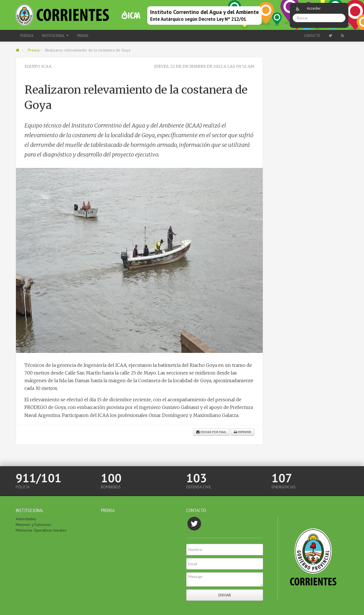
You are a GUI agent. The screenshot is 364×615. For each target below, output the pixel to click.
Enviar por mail (211, 432)
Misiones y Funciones (33, 525)
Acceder (314, 8)
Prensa (83, 36)
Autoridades (26, 519)
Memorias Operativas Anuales (41, 530)
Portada (27, 36)
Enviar (225, 595)
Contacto (312, 36)
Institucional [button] (55, 36)
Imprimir (242, 432)
